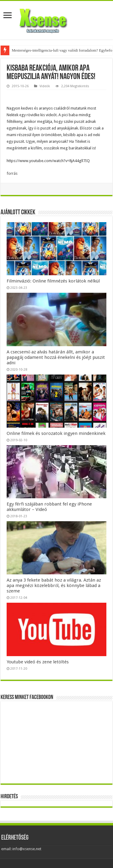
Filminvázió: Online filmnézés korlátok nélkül (53, 281)
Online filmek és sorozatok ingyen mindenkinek (56, 433)
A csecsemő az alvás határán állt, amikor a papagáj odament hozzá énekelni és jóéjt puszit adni (56, 357)
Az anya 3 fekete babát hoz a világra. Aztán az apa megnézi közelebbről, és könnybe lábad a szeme (54, 586)
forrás (12, 173)
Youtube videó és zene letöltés (38, 662)
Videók (45, 86)
